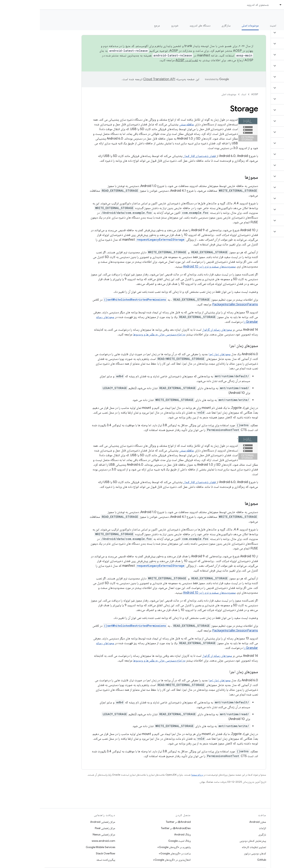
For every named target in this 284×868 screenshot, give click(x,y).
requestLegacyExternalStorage (121, 240)
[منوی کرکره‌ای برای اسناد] (239, 5)
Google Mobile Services (61, 847)
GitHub (222, 860)
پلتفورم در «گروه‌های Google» (134, 847)
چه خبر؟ (275, 25)
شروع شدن (253, 25)
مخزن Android (218, 822)
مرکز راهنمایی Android (63, 822)
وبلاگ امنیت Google (140, 841)
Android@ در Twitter (138, 822)
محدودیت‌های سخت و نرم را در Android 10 (170, 266)
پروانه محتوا (157, 775)
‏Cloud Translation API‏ (119, 79)
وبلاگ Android (143, 834)
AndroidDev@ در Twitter (136, 828)
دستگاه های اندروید (160, 25)
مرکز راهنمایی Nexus (64, 834)
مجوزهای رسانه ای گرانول (177, 330)
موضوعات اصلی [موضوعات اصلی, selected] (210, 25)
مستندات (274, 16)
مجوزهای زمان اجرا (180, 354)
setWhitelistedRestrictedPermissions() (95, 300)
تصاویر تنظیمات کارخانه (214, 847)
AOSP (215, 94)
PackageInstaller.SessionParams (195, 304)
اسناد (204, 94)
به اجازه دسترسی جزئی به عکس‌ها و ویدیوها (119, 334)
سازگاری (186, 25)
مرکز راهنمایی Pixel (65, 828)
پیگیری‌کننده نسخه (66, 860)
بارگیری (222, 834)
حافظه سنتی (147, 124)
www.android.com (64, 841)
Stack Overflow (66, 853)
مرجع (117, 25)
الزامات (223, 828)
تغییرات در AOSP (147, 60)
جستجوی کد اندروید (218, 5)
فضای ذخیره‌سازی (160, 156)
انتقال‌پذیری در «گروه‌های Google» (132, 860)
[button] (261, 33)
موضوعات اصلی (189, 94)
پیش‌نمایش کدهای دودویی (213, 841)
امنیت (233, 25)
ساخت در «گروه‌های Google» (135, 853)
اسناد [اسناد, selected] (247, 5)
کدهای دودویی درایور (215, 853)
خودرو (135, 25)
